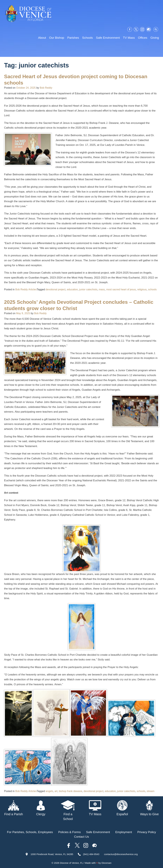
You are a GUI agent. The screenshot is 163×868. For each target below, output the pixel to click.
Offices (143, 38)
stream (151, 791)
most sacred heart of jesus (121, 289)
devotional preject (56, 289)
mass (102, 289)
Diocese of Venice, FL (71, 863)
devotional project (93, 791)
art (56, 791)
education (72, 289)
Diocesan (107, 863)
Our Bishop (57, 38)
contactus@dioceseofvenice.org (121, 854)
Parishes (73, 38)
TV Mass (129, 38)
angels (49, 791)
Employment (124, 832)
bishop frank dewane (71, 791)
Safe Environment (108, 38)
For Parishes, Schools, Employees (30, 832)
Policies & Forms (70, 832)
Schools (88, 38)
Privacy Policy (147, 832)
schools (152, 289)
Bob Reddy (46, 88)
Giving (155, 38)
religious (142, 289)
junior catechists (88, 289)
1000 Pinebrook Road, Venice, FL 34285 (52, 854)
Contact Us (81, 837)
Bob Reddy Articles (26, 289)
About (42, 38)
